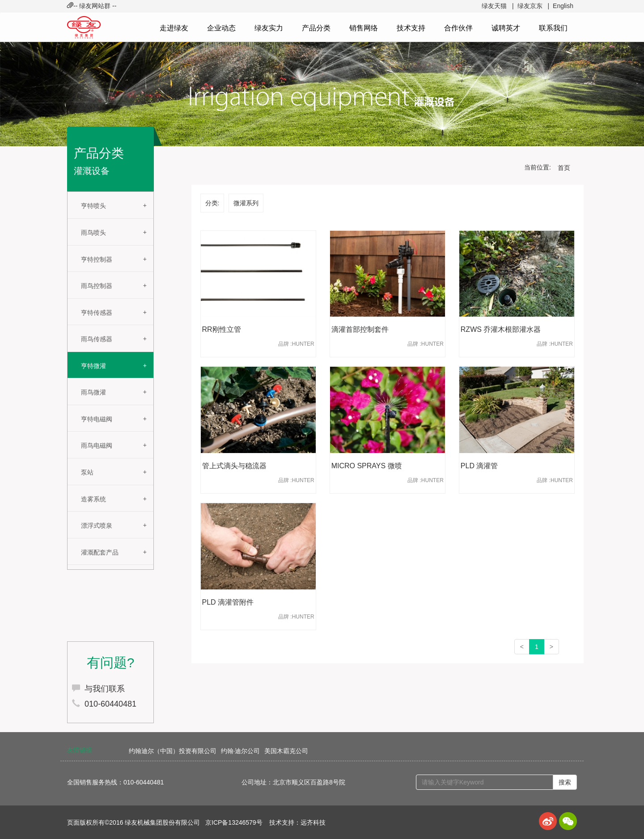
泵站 (87, 472)
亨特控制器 (97, 259)
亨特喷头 (93, 206)
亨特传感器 (97, 313)
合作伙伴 (458, 28)
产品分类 (316, 28)
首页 (564, 168)
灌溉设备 (92, 171)
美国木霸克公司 (286, 751)
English (563, 6)
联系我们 (553, 28)
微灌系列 (246, 203)
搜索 (565, 782)
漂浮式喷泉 (97, 525)
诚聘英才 (506, 28)
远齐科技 (313, 822)
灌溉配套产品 (100, 552)
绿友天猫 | (498, 6)
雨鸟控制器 (97, 286)
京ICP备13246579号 (234, 822)
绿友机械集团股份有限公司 (162, 822)
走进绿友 (174, 28)
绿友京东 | (533, 6)
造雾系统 (93, 499)
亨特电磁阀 (97, 419)
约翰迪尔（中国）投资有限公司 (173, 751)
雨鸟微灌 (93, 392)
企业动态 (221, 28)
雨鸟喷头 (93, 233)
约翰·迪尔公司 (241, 751)
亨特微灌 (93, 366)
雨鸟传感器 (97, 339)
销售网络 (364, 28)
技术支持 (411, 28)
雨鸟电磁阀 (97, 445)
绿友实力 (269, 28)
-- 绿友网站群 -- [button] (92, 6)
